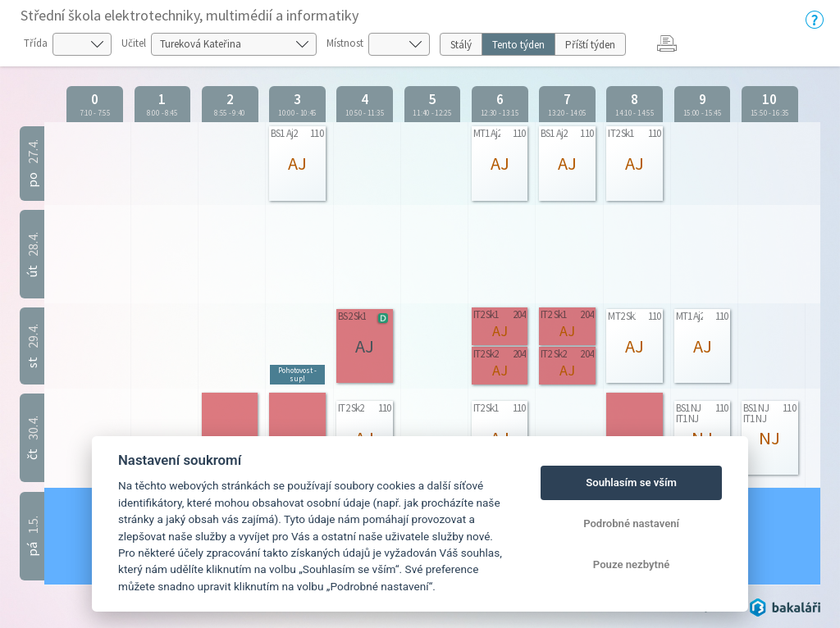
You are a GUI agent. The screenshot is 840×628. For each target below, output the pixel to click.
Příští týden (590, 45)
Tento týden (518, 45)
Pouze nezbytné (632, 564)
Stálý (461, 45)
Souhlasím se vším (631, 482)
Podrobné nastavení (631, 523)
